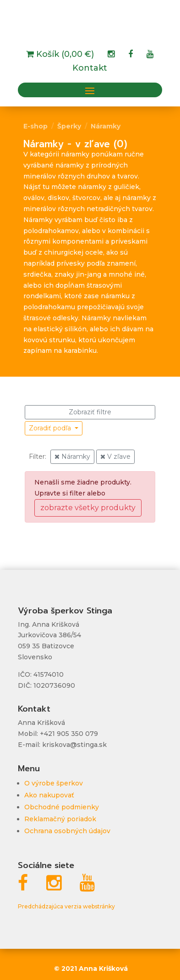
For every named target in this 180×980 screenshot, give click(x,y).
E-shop (35, 126)
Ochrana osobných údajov (67, 831)
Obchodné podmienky (62, 807)
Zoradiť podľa (51, 428)
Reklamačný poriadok (60, 819)
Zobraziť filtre (90, 412)
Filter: (38, 457)
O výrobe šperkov (54, 783)
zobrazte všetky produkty (88, 508)
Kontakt (90, 69)
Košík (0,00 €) (64, 55)
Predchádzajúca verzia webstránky (66, 906)
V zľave (115, 457)
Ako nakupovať (49, 795)
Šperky (69, 126)
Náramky (106, 126)
